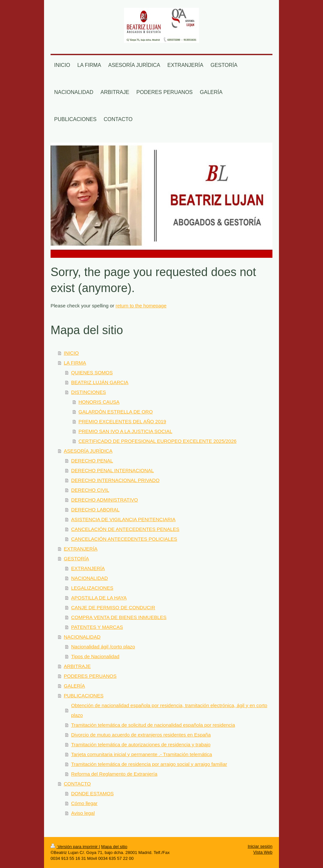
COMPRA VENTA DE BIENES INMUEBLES (119, 617)
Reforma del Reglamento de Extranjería (114, 774)
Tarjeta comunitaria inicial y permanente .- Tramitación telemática (142, 754)
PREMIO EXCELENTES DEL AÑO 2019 (123, 421)
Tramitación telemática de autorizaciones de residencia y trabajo (141, 744)
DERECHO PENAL (92, 461)
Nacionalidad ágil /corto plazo (103, 647)
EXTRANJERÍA (81, 549)
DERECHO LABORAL (95, 510)
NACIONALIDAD (90, 578)
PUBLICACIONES (84, 696)
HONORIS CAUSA (99, 402)
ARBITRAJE (77, 666)
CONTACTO (77, 784)
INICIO (71, 353)
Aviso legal (83, 813)
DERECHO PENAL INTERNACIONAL (113, 470)
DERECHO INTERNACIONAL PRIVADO (115, 480)
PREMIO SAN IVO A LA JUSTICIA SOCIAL (126, 431)
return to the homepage (141, 306)
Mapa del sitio (114, 847)
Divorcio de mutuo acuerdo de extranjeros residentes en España (141, 735)
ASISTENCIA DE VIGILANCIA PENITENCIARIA (123, 519)
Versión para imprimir (75, 847)
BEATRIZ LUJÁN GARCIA (100, 382)
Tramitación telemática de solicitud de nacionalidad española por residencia (153, 725)
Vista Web (263, 852)
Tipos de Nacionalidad (95, 656)
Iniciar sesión (260, 846)
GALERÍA (75, 686)
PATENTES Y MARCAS (97, 627)
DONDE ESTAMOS (92, 793)
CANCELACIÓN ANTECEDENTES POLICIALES (124, 539)
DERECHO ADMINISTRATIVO (105, 500)
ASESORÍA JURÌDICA (88, 451)
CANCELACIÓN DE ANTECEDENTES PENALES (125, 529)
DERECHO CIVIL (90, 490)
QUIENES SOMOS (92, 372)
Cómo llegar (84, 803)
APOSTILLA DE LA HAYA (99, 598)
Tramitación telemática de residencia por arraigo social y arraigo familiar (149, 764)
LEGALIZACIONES (92, 588)
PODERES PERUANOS (90, 676)
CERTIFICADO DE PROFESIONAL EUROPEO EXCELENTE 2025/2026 (158, 441)
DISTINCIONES (89, 392)
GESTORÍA (77, 558)
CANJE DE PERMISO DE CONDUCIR (113, 607)
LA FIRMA (75, 363)
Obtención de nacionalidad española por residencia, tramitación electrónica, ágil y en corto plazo (169, 710)
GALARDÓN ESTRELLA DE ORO (116, 412)
